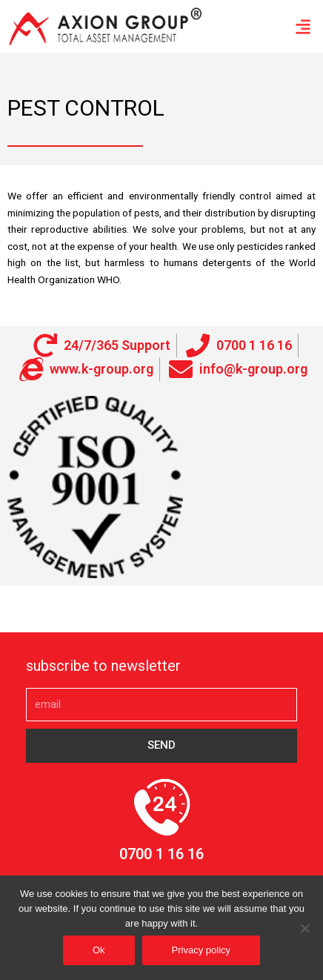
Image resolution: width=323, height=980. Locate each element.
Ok (99, 950)
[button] (303, 26)
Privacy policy (201, 950)
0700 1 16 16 (161, 854)
